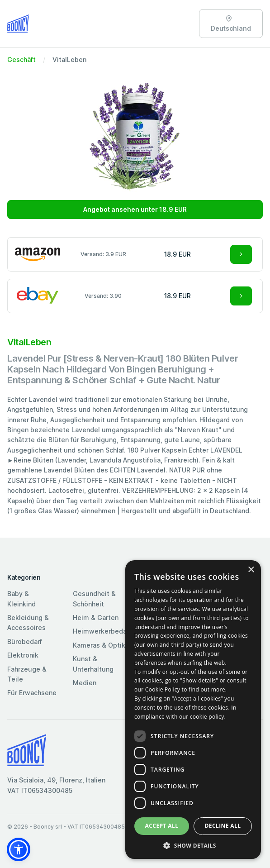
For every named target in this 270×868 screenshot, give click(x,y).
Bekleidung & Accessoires (28, 622)
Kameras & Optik (99, 645)
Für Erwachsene (32, 693)
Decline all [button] (223, 826)
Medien (85, 683)
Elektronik (23, 655)
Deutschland (231, 24)
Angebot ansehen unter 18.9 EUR (135, 209)
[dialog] (193, 710)
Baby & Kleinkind (21, 599)
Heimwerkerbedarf (102, 631)
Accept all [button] (162, 826)
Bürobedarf (25, 641)
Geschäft (21, 60)
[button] (19, 849)
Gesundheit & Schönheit (94, 599)
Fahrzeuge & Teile (27, 674)
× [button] (251, 570)
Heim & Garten (96, 618)
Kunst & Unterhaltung (93, 664)
